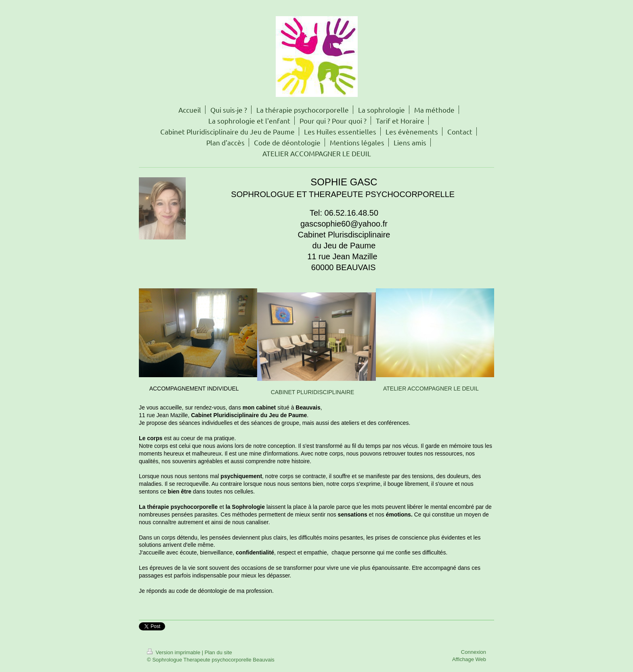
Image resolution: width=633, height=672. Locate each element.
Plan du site (218, 652)
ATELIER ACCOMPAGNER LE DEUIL (431, 388)
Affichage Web (469, 659)
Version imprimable (174, 652)
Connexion (474, 652)
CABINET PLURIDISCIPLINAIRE (313, 392)
